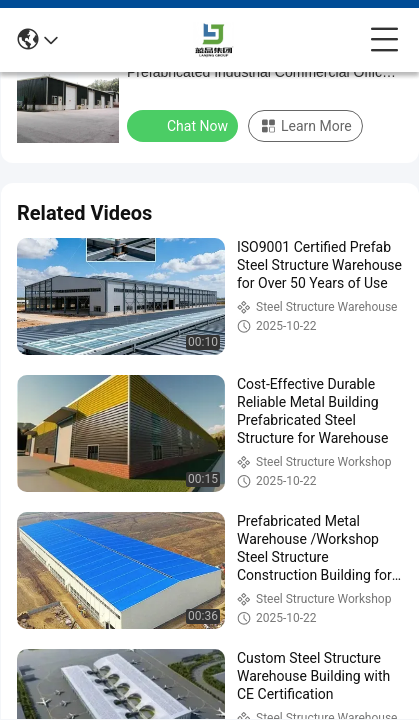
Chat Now (184, 125)
